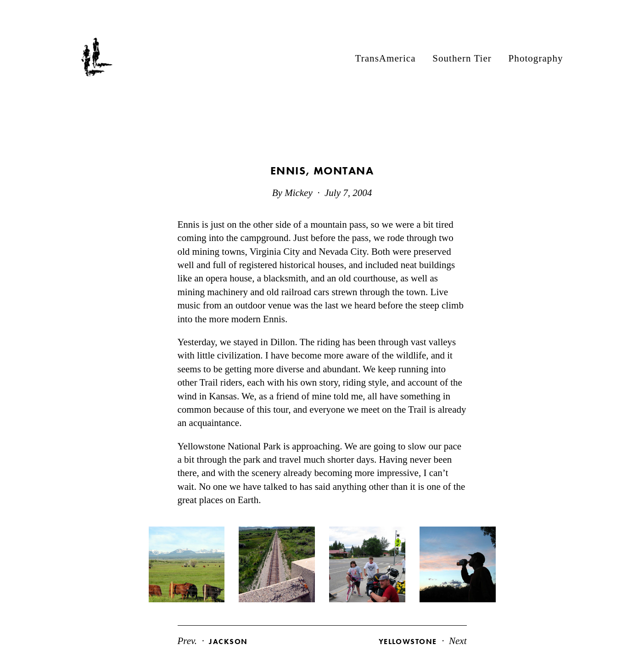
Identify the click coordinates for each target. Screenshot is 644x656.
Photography (536, 58)
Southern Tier (462, 58)
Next (423, 641)
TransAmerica (386, 58)
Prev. (213, 641)
